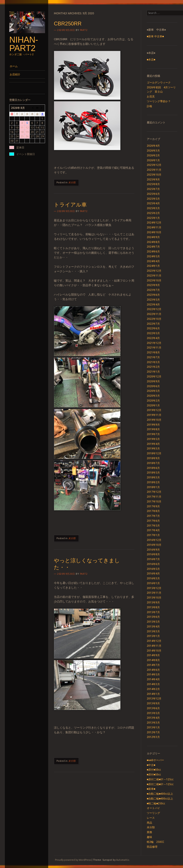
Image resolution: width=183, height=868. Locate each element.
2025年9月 (153, 179)
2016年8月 (153, 554)
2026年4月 (153, 146)
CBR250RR (68, 24)
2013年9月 (153, 703)
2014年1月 (153, 694)
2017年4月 (153, 530)
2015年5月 (153, 622)
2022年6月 (153, 328)
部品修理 (152, 847)
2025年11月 (154, 170)
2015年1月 (153, 636)
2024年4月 (153, 261)
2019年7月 (153, 434)
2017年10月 (154, 501)
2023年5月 (153, 300)
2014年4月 (153, 679)
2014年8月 (153, 660)
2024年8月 (153, 242)
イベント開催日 (26, 154)
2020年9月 (153, 381)
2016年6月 (153, 564)
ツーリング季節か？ (159, 101)
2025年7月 (153, 189)
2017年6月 (153, 521)
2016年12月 (154, 540)
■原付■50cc (154, 770)
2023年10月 (154, 280)
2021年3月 (153, 362)
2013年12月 (154, 698)
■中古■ (151, 765)
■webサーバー (155, 760)
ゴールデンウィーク (159, 82)
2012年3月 (153, 737)
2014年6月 (153, 670)
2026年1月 (153, 160)
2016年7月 (153, 559)
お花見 (151, 96)
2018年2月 (153, 482)
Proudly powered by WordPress (73, 860)
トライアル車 (70, 205)
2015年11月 (154, 593)
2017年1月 (153, 535)
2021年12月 (154, 343)
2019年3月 (153, 448)
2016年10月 (154, 545)
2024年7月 (153, 247)
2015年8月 (153, 607)
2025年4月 (153, 203)
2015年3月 (153, 631)
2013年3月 (153, 723)
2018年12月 (154, 453)
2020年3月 (153, 396)
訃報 (149, 106)
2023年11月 (154, 276)
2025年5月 (153, 199)
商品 (149, 823)
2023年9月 (153, 285)
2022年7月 (153, 324)
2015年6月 (153, 617)
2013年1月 (153, 727)
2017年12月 (154, 492)
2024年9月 (153, 237)
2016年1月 (153, 583)
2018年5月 (153, 473)
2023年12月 (154, 271)
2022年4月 (153, 338)
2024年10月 (154, 232)
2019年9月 (153, 425)
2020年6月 (153, 386)
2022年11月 (154, 314)
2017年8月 (153, 511)
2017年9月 (153, 506)
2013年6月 (153, 708)
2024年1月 (153, 266)
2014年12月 (154, 641)
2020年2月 (153, 401)
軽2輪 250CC (155, 842)
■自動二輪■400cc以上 (160, 794)
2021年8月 (153, 352)
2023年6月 (153, 295)
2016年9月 (153, 550)
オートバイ (153, 808)
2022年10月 (154, 319)
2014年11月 (154, 646)
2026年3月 (153, 151)
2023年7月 (153, 290)
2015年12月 (154, 588)
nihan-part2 (24, 44)
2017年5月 (153, 526)
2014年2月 (153, 689)
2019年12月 (154, 410)
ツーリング (153, 813)
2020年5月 (153, 391)
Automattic (123, 860)
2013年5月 (153, 713)
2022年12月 (154, 309)
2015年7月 (153, 612)
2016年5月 (153, 569)
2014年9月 (153, 655)
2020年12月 (154, 376)
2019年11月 (154, 415)
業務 (149, 832)
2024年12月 (154, 223)
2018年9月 (153, 458)
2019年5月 (153, 439)
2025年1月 (153, 218)
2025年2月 (153, 213)
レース (151, 818)
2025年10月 (154, 175)
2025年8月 (153, 184)
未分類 (72, 182)
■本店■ (151, 60)
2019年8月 (153, 429)
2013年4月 (153, 718)
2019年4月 (153, 444)
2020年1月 (153, 405)
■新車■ (151, 789)
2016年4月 (153, 573)
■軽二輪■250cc (156, 803)
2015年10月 (154, 598)
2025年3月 (153, 208)
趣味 (149, 837)
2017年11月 (154, 497)
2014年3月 (153, 684)
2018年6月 (153, 468)
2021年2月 (153, 367)
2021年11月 (154, 348)
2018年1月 (153, 487)
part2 (84, 30)
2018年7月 (153, 463)
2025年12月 (154, 165)
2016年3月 (153, 578)
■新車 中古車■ (155, 36)
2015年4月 (153, 626)
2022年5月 (153, 333)
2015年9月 (153, 602)
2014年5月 (153, 674)
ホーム (14, 66)
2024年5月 (153, 256)
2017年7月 (153, 516)
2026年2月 (153, 155)
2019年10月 (154, 420)
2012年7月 (153, 732)
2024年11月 (154, 227)
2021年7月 (153, 357)
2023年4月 (153, 304)
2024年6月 (153, 251)
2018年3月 (153, 477)
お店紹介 (15, 74)
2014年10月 (154, 651)
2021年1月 (153, 372)
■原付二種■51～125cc (160, 779)
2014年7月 (153, 665)
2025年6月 (153, 194)
